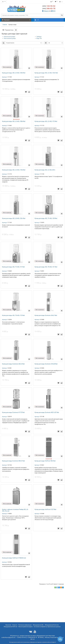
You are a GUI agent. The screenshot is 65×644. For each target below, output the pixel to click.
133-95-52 (51, 6)
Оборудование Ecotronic (52, 625)
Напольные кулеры (10, 37)
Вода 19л (39, 38)
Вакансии (8, 625)
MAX (54, 11)
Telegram (46, 11)
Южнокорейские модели (26, 627)
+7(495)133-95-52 (22, 637)
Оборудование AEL (38, 625)
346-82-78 (51, 9)
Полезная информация (25, 625)
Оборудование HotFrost (10, 627)
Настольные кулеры (10, 38)
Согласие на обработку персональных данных (47, 627)
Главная (5, 25)
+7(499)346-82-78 (32, 637)
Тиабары (39, 37)
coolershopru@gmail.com (8, 637)
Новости (15, 625)
